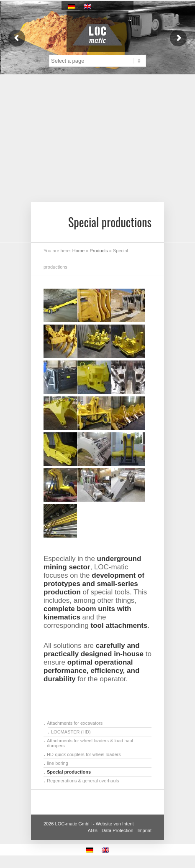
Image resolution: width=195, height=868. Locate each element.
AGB (93, 830)
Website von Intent (115, 824)
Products (99, 251)
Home (78, 251)
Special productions (69, 772)
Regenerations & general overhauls (83, 781)
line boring (58, 763)
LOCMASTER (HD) (71, 732)
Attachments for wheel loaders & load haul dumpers (90, 743)
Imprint (144, 830)
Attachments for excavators (75, 723)
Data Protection (118, 830)
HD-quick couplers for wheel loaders (84, 754)
